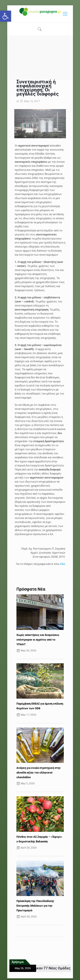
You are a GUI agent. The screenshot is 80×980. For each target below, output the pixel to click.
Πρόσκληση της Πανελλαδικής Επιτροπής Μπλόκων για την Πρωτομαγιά (35, 906)
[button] (6, 16)
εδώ (63, 564)
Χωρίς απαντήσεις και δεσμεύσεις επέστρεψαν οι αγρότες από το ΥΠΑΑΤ (38, 640)
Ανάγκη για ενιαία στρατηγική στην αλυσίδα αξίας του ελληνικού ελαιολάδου (39, 773)
